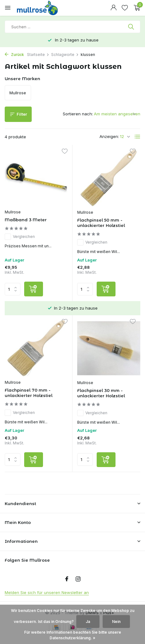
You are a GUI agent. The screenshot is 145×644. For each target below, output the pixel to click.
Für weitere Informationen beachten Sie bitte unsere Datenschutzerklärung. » (73, 635)
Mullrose (13, 212)
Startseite (38, 55)
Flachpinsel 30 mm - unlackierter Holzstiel (101, 393)
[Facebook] (67, 579)
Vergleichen (20, 237)
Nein (116, 622)
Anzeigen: (109, 136)
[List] (137, 137)
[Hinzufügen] (34, 289)
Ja (88, 622)
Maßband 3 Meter (26, 220)
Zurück (14, 55)
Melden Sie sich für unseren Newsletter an (47, 592)
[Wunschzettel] (125, 8)
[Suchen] (72, 27)
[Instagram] (78, 579)
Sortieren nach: (78, 114)
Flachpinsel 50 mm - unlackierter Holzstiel (101, 223)
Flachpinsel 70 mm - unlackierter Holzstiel (29, 393)
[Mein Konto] (113, 8)
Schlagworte (65, 55)
